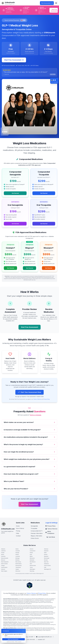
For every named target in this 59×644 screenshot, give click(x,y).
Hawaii (31, 553)
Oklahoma (46, 564)
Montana (17, 560)
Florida (3, 553)
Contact (18, 536)
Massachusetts (5, 558)
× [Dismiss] (23, 631)
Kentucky (3, 556)
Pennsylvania (19, 566)
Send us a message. (36, 415)
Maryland (46, 556)
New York (46, 562)
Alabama (3, 549)
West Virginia (4, 571)
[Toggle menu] (56, 3)
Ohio (31, 564)
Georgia (17, 553)
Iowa (31, 554)
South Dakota (4, 567)
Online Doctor (35, 538)
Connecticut (33, 551)
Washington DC (48, 569)
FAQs (18, 533)
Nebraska (32, 560)
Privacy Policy (47, 400)
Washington (32, 569)
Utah (45, 567)
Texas (31, 567)
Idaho (45, 553)
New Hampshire (5, 562)
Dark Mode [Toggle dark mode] (51, 537)
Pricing (18, 531)
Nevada (46, 560)
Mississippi (47, 558)
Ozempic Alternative (37, 533)
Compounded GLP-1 (37, 531)
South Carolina (47, 566)
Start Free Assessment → (14, 639)
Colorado (18, 551)
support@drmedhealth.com (44, 637)
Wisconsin (18, 571)
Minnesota (32, 558)
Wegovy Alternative (36, 536)
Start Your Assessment (29, 504)
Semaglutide (34, 526)
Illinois (3, 554)
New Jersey (18, 562)
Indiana (17, 554)
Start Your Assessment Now (29, 393)
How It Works (20, 528)
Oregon (3, 566)
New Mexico (33, 562)
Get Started (15, 193)
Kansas (46, 554)
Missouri (3, 560)
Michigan (18, 558)
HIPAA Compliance (50, 532)
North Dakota (18, 564)
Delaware (46, 551)
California (3, 551)
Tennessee (18, 567)
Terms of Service (37, 400)
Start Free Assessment (54, 10)
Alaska (17, 549)
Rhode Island (33, 566)
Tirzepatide (34, 528)
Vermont (3, 569)
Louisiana (18, 556)
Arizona (31, 549)
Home (18, 526)
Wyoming (32, 571)
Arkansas (46, 549)
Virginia (17, 569)
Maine (31, 556)
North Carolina (4, 564)
